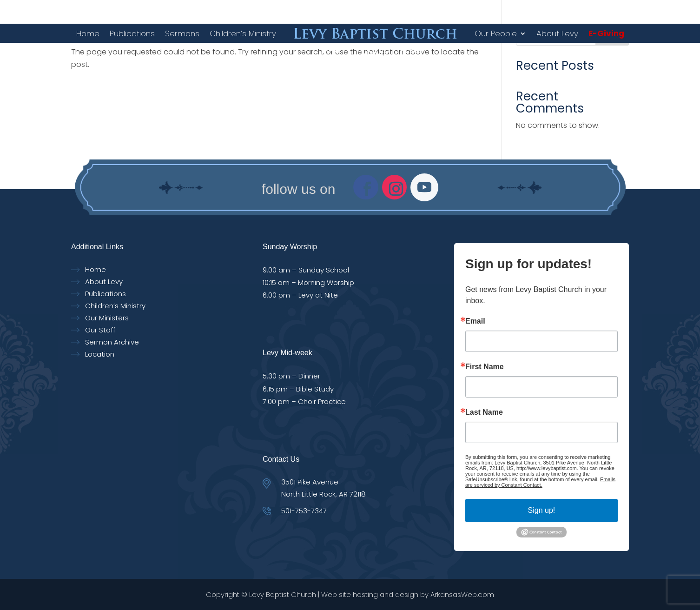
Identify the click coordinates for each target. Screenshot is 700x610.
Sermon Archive (112, 342)
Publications (132, 33)
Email (475, 321)
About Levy (557, 33)
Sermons (182, 33)
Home (88, 33)
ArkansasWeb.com (462, 594)
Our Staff (100, 330)
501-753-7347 (304, 511)
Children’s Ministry (243, 33)
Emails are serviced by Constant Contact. (540, 482)
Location (100, 354)
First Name (485, 367)
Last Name (484, 412)
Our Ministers (107, 318)
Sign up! (542, 510)
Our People (496, 33)
